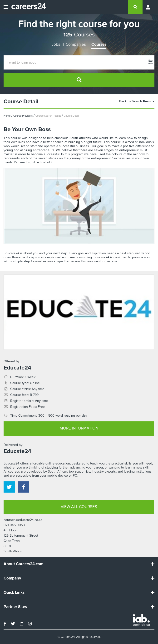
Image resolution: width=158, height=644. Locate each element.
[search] (135, 7)
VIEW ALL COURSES (79, 507)
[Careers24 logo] (27, 7)
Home (7, 116)
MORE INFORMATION (79, 428)
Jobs (56, 44)
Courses (99, 44)
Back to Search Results (137, 101)
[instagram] (30, 624)
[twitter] (9, 487)
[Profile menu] (148, 7)
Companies (76, 44)
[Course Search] (79, 62)
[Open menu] (6, 7)
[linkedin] (22, 624)
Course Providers (23, 116)
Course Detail (71, 116)
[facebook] (24, 487)
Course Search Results (48, 116)
